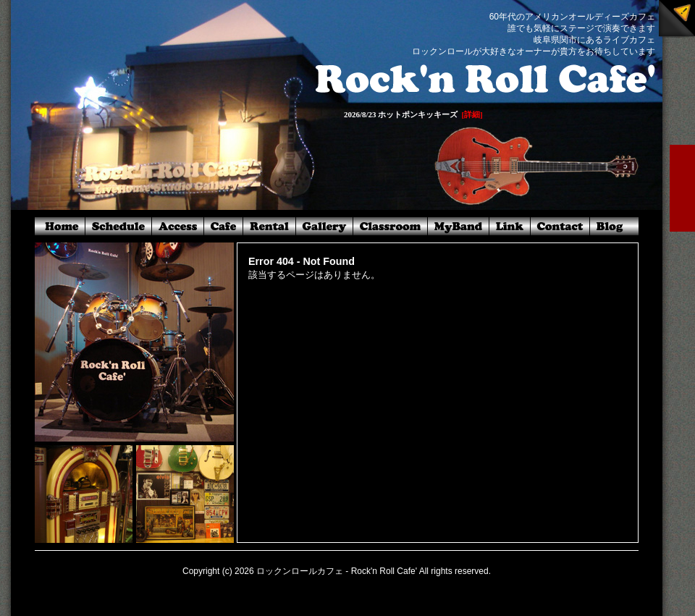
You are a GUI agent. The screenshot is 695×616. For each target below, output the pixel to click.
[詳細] (472, 114)
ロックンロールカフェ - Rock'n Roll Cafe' (337, 571)
